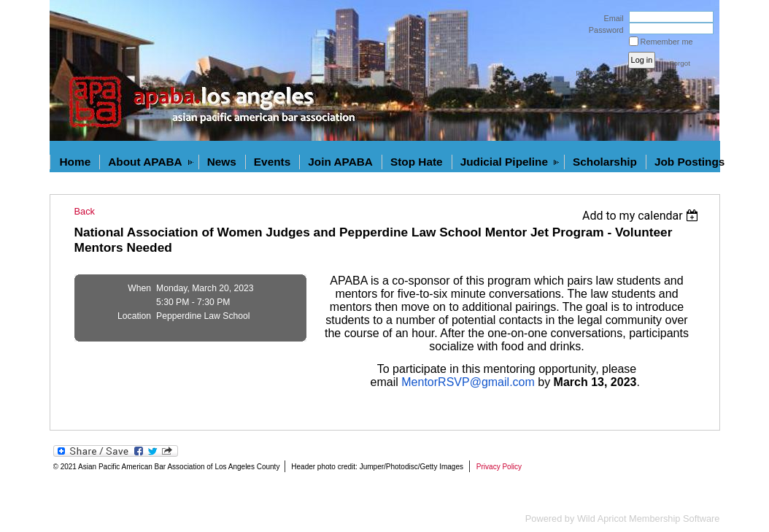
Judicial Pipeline (504, 162)
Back (85, 211)
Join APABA (340, 162)
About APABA (145, 162)
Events (272, 162)
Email (611, 18)
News (222, 162)
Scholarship (605, 162)
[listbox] (642, 216)
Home (76, 162)
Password (604, 30)
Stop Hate (417, 162)
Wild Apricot (602, 518)
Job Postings (689, 162)
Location (134, 316)
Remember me (667, 42)
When (139, 288)
